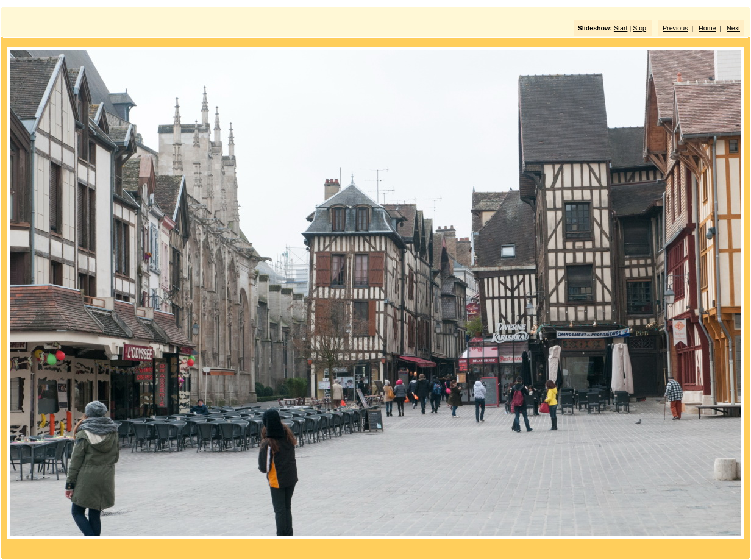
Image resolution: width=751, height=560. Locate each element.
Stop (639, 28)
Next (733, 28)
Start (621, 28)
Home (707, 28)
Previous (675, 28)
